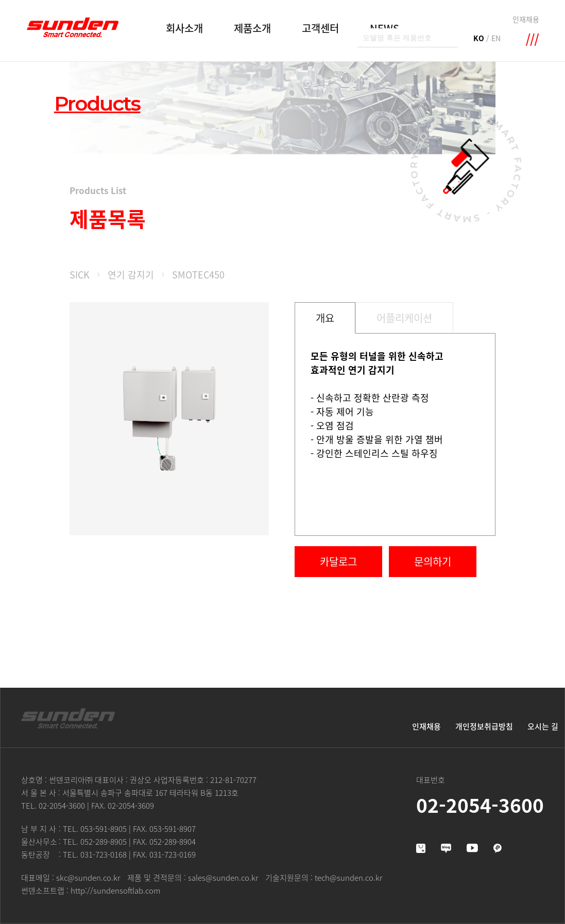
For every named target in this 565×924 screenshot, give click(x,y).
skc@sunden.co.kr (88, 878)
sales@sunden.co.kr (223, 878)
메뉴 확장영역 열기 (533, 40)
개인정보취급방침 (484, 726)
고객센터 (320, 28)
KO (479, 38)
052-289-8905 (104, 842)
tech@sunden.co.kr (348, 878)
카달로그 (338, 561)
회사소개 (184, 28)
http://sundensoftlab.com (116, 891)
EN (496, 38)
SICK (80, 275)
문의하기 (433, 561)
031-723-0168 (104, 855)
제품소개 (252, 28)
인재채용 (526, 19)
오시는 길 (543, 726)
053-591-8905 (104, 829)
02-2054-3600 (62, 806)
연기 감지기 (131, 275)
